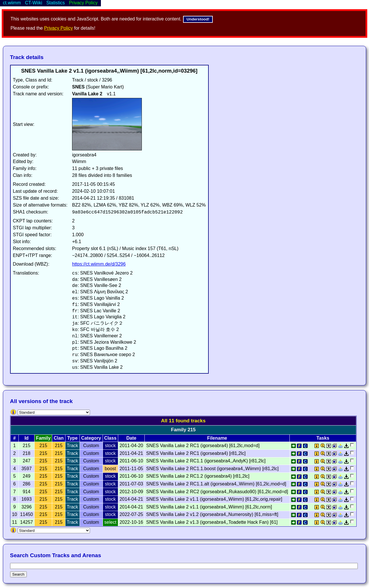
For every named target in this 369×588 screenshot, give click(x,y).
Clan (59, 438)
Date (131, 438)
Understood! (198, 19)
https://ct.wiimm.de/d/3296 (99, 264)
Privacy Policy (59, 28)
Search (18, 574)
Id (27, 438)
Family (43, 438)
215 (43, 446)
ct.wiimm (12, 3)
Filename (217, 438)
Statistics (56, 3)
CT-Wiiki (34, 3)
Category (91, 438)
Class (110, 438)
